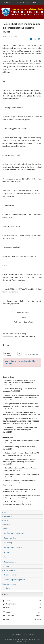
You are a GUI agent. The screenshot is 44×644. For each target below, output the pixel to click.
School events (7, 516)
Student (5, 529)
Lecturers (5, 566)
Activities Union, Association (14, 533)
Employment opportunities (13, 548)
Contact (31, 634)
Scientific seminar (10, 575)
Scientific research (9, 570)
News (4, 512)
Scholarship (8, 543)
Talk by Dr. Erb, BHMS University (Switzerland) (22, 440)
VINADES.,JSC (22, 642)
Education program (9, 584)
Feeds (25, 634)
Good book (6, 588)
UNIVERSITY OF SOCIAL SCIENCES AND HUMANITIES (20, 2)
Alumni (6, 552)
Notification (6, 521)
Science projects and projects (14, 580)
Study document (10, 562)
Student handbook (10, 538)
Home (12, 634)
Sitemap (19, 634)
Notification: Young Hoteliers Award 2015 (20, 447)
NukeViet (28, 639)
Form (6, 557)
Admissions (6, 525)
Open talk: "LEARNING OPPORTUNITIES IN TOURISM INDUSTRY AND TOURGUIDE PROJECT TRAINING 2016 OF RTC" (21, 421)
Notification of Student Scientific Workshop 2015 (23, 474)
